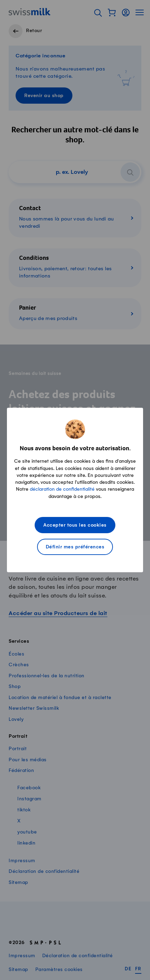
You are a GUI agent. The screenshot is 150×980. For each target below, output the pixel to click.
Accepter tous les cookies (75, 525)
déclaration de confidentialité (62, 489)
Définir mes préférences (75, 547)
